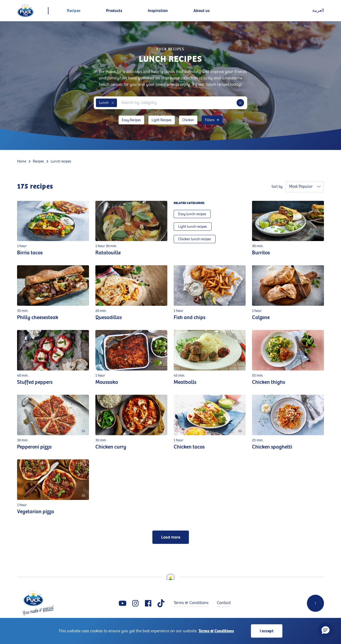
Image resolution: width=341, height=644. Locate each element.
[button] (113, 103)
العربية (318, 11)
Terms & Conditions (216, 631)
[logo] (25, 11)
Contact (224, 603)
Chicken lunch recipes (195, 239)
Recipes (38, 161)
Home (22, 161)
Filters (212, 120)
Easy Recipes (131, 120)
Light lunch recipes (193, 227)
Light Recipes (162, 120)
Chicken (188, 120)
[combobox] (177, 103)
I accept (267, 631)
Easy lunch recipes (192, 214)
